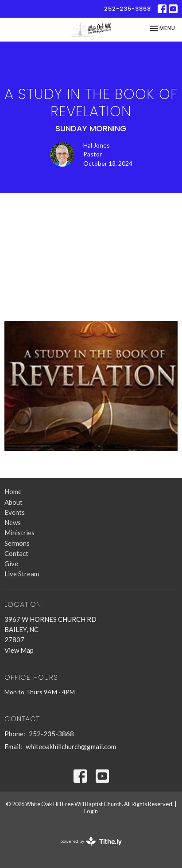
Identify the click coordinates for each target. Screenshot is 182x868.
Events (15, 512)
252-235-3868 (128, 9)
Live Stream (22, 574)
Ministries (19, 533)
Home (13, 491)
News (13, 522)
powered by (91, 841)
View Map (19, 650)
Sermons (17, 543)
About (14, 502)
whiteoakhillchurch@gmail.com (71, 746)
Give (11, 563)
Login (91, 811)
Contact (16, 553)
